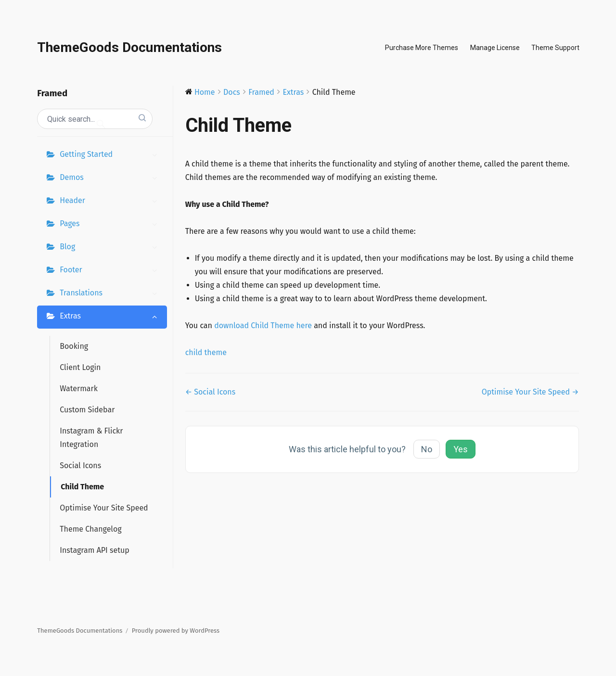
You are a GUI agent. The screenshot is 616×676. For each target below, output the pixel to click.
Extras (111, 317)
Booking (74, 346)
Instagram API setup (95, 550)
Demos (111, 179)
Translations (111, 294)
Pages (111, 225)
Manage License (495, 48)
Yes (461, 449)
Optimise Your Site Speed (104, 508)
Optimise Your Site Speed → (530, 392)
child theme (206, 352)
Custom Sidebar (87, 410)
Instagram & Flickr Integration (91, 438)
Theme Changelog (90, 529)
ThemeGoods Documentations (129, 47)
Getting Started (111, 155)
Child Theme (82, 487)
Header (111, 202)
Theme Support (555, 48)
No (427, 449)
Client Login (80, 367)
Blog (111, 248)
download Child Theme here (263, 325)
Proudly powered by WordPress (176, 631)
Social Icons (80, 466)
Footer (111, 271)
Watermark (79, 389)
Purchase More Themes (422, 48)
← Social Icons (211, 392)
